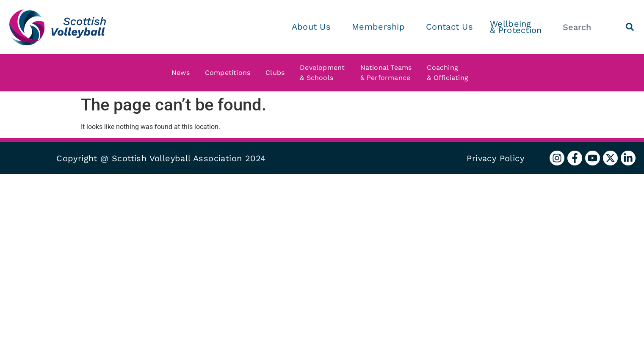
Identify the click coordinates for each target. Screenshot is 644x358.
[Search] (630, 27)
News (183, 73)
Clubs (277, 73)
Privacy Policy (495, 158)
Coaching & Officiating (450, 73)
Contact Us (449, 27)
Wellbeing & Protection (516, 27)
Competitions (230, 73)
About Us (313, 27)
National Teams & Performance (388, 73)
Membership (380, 27)
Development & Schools (324, 73)
